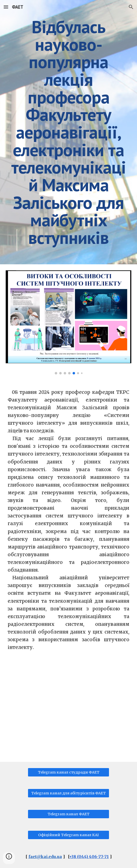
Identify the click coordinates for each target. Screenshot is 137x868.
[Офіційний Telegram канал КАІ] (68, 835)
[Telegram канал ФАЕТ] (68, 814)
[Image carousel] (68, 322)
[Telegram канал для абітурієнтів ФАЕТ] (68, 793)
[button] (6, 7)
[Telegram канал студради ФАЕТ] (68, 772)
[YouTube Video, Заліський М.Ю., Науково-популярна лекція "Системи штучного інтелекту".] (68, 710)
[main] (68, 132)
